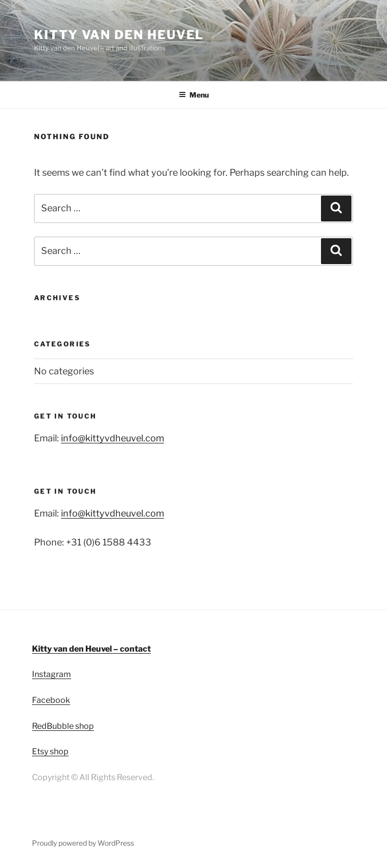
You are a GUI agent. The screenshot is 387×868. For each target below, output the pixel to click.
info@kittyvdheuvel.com (112, 438)
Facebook (51, 700)
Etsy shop (50, 751)
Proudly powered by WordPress (83, 843)
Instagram (52, 674)
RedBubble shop (63, 726)
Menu (194, 95)
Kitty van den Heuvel (119, 35)
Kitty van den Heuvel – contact (91, 649)
